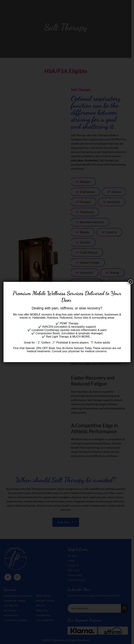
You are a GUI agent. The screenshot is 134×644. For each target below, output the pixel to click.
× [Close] (131, 282)
